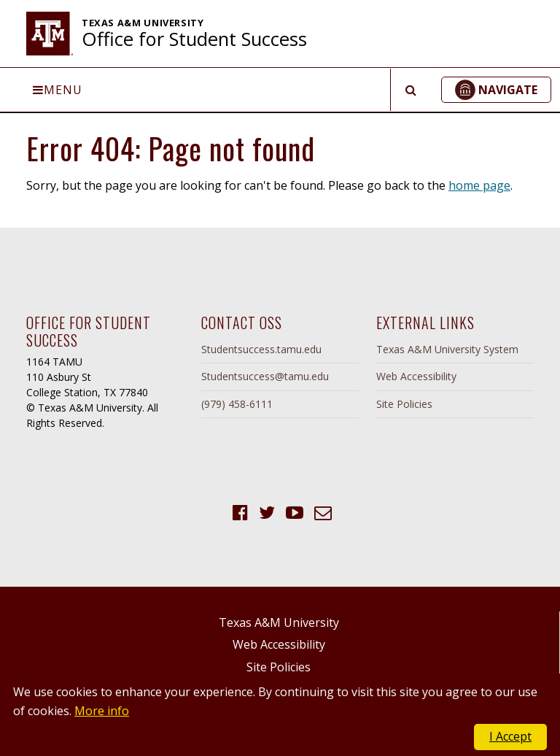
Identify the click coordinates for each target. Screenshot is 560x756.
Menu (58, 90)
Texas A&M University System (447, 349)
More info (102, 711)
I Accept (510, 736)
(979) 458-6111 (237, 404)
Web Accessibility (416, 376)
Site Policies (404, 404)
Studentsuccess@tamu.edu (265, 376)
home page (479, 185)
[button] (497, 90)
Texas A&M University (279, 622)
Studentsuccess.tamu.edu (261, 349)
